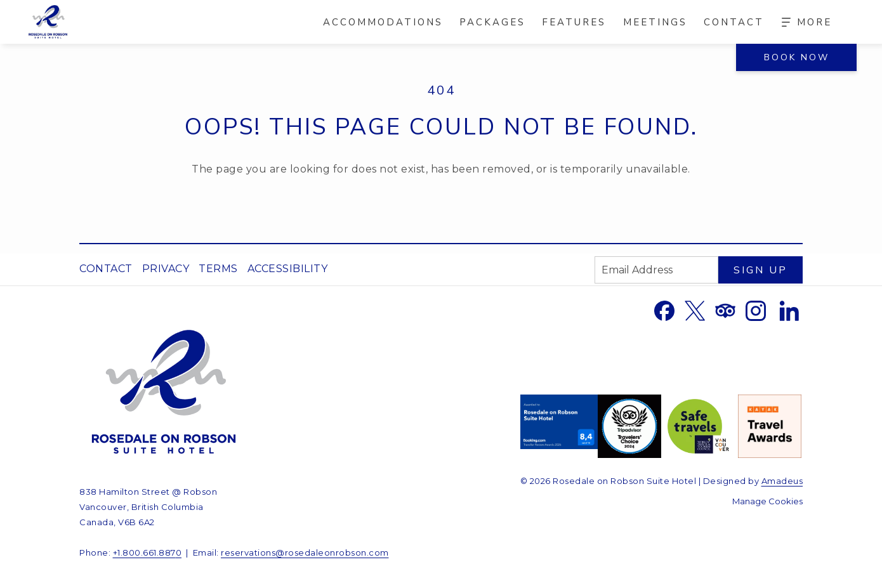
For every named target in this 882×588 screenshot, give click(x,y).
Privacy (166, 269)
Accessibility (288, 269)
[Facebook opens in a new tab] (664, 310)
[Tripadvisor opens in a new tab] (725, 310)
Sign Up (760, 270)
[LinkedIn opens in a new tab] (789, 310)
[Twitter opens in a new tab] (695, 310)
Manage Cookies (767, 501)
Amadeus (782, 481)
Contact (106, 269)
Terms (218, 269)
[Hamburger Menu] (807, 22)
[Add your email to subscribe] (656, 270)
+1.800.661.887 (144, 552)
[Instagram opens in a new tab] (756, 310)
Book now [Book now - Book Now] (797, 57)
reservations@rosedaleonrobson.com (305, 552)
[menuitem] (383, 22)
